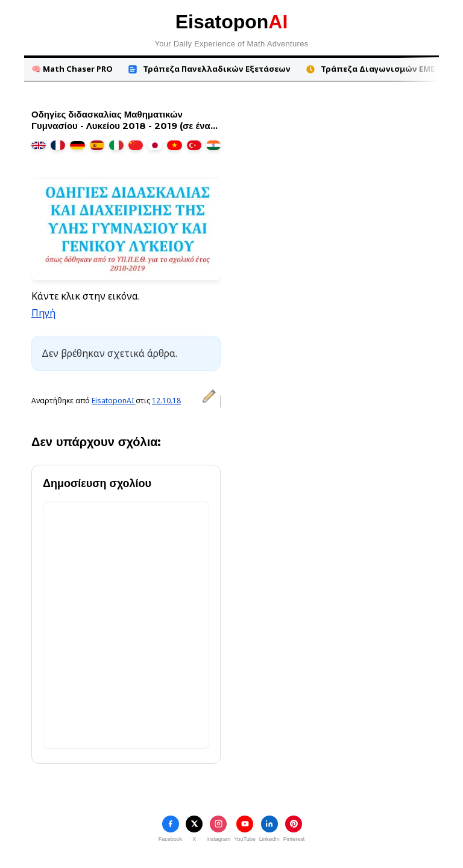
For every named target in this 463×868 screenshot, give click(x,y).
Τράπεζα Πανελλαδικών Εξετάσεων (209, 69)
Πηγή (43, 313)
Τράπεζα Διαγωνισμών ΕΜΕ (370, 69)
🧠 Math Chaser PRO (72, 69)
